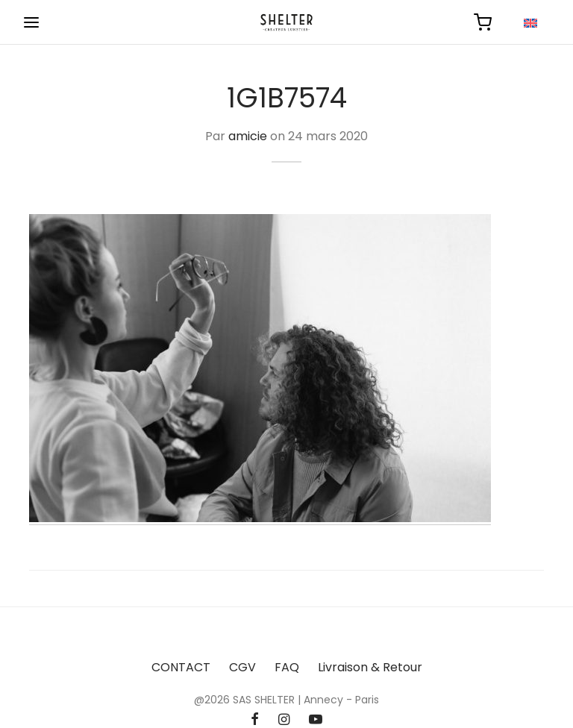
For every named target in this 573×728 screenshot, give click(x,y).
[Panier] (483, 22)
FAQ (287, 667)
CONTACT (181, 667)
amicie (248, 136)
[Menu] (31, 22)
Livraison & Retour (370, 667)
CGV (242, 667)
